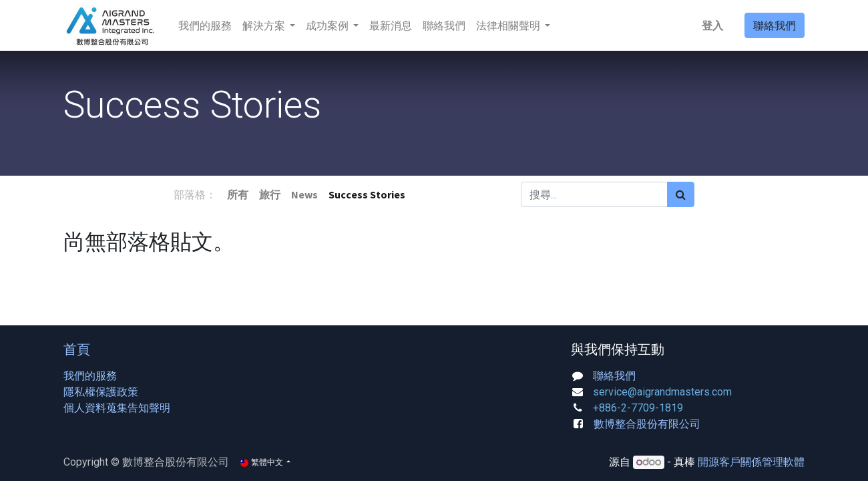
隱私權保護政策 (101, 392)
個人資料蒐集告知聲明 (117, 408)
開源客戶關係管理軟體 (751, 462)
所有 (238, 194)
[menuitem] (205, 25)
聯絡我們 (775, 25)
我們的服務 (90, 376)
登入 (712, 25)
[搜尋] (681, 194)
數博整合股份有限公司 (647, 424)
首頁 (77, 349)
